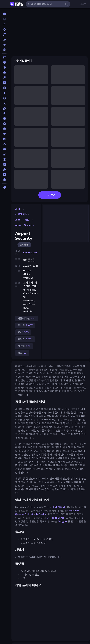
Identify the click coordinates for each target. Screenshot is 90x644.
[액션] (4, 113)
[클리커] (4, 154)
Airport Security (24, 225)
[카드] (4, 139)
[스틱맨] (4, 103)
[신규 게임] (4, 24)
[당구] (4, 78)
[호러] (4, 180)
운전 (17, 220)
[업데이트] (4, 34)
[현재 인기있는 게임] (4, 29)
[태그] (4, 187)
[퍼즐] (4, 170)
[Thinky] (4, 68)
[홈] (4, 14)
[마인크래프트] (4, 83)
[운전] (4, 124)
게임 (17, 209)
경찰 (27, 220)
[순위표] (4, 50)
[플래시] (4, 175)
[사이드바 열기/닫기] (5, 4)
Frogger (62, 521)
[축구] (4, 134)
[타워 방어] (4, 159)
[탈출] (4, 164)
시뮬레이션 (21, 214)
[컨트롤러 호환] (4, 149)
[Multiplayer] (4, 45)
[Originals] (4, 39)
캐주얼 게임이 (57, 507)
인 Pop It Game (56, 518)
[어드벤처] (4, 119)
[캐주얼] (4, 144)
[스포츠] (4, 108)
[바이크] (4, 93)
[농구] (4, 73)
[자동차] (4, 129)
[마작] (4, 88)
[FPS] (4, 57)
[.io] (4, 62)
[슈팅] (4, 98)
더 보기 (50, 195)
